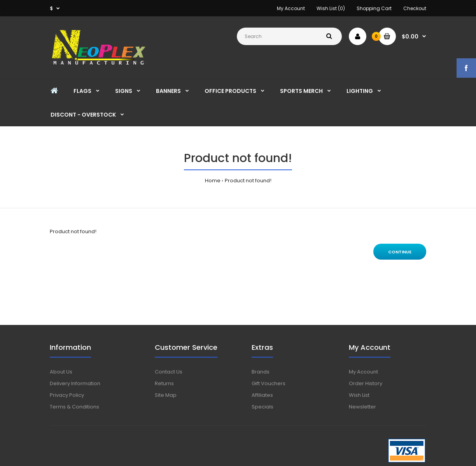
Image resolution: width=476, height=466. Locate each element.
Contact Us (169, 372)
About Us (61, 372)
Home (213, 181)
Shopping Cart (374, 8)
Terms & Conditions (74, 407)
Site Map (166, 395)
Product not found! (248, 181)
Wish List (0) (331, 8)
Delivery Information (75, 383)
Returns (164, 383)
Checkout (415, 8)
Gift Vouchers (269, 383)
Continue (400, 252)
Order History (366, 383)
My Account (291, 8)
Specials (262, 407)
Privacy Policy (67, 395)
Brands (261, 372)
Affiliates (262, 395)
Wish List (359, 395)
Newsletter (362, 407)
